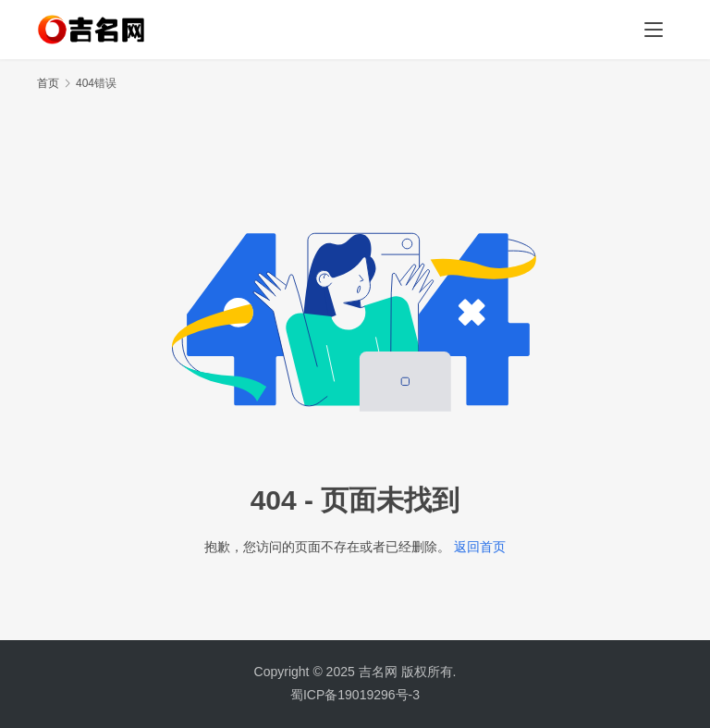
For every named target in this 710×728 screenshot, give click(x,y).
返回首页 (480, 547)
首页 (48, 83)
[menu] (654, 30)
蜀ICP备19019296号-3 (355, 695)
